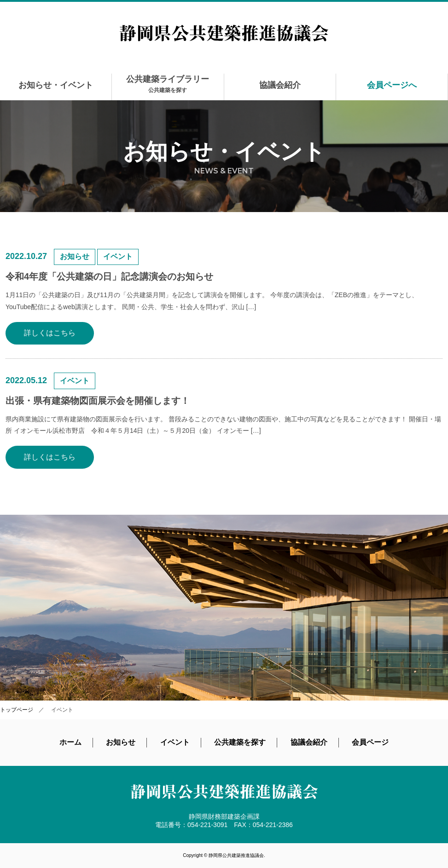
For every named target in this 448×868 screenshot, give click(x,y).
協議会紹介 (280, 85)
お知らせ (121, 742)
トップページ (17, 710)
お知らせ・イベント (56, 85)
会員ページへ (392, 85)
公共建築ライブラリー (168, 84)
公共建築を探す (240, 742)
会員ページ (370, 742)
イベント (175, 742)
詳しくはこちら (50, 333)
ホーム (70, 742)
